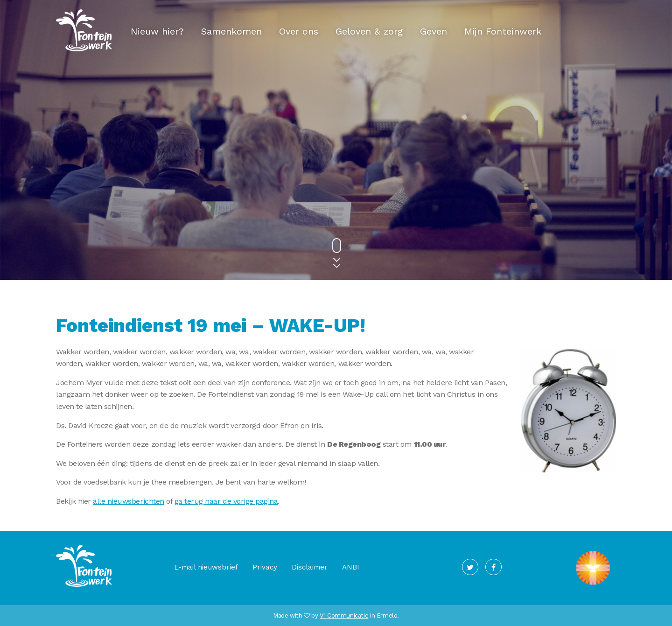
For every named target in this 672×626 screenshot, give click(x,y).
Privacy (265, 567)
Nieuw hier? (157, 31)
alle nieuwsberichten (128, 501)
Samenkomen (231, 31)
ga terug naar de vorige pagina (226, 501)
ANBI (351, 567)
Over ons (299, 31)
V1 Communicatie (344, 615)
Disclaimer (310, 567)
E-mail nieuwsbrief (206, 567)
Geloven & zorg (369, 31)
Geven (434, 31)
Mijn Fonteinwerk (503, 31)
